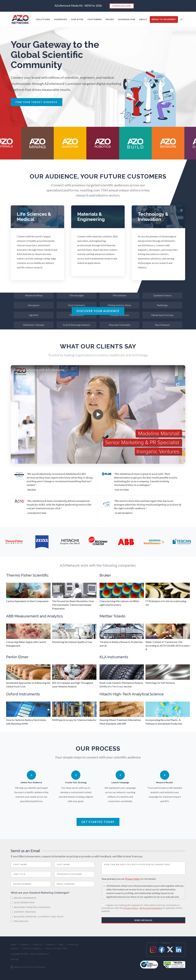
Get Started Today (98, 822)
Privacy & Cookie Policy (56, 948)
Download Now (122, 6)
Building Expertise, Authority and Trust (37, 917)
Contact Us (73, 944)
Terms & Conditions (32, 948)
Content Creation (23, 912)
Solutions (25, 944)
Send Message (143, 920)
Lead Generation (23, 903)
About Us (38, 944)
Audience (51, 944)
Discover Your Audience (98, 311)
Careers (15, 948)
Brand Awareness (24, 898)
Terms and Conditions (151, 908)
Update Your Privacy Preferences (28, 967)
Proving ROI (20, 921)
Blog (61, 944)
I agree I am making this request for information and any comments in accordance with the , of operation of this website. (142, 908)
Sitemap (15, 959)
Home (14, 944)
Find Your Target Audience (37, 102)
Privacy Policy (133, 879)
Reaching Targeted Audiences (31, 907)
